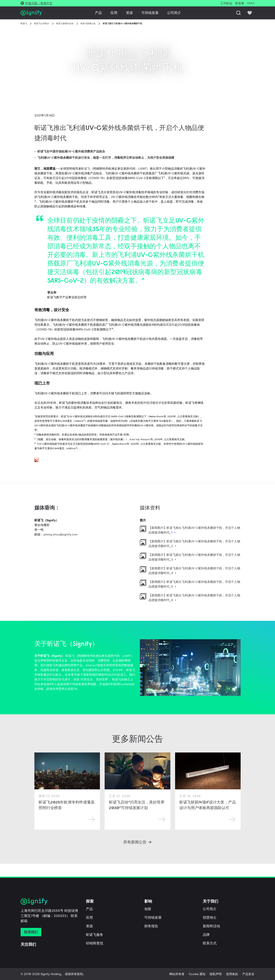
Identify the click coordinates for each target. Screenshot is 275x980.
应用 (114, 13)
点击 (180, 416)
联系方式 (210, 943)
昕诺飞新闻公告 (88, 23)
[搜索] (238, 13)
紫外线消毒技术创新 (154, 403)
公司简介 (174, 13)
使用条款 (232, 974)
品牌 (206, 935)
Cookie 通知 (197, 974)
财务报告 (151, 926)
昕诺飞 (24, 23)
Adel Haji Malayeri (140, 439)
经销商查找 (95, 943)
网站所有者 (177, 974)
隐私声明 (216, 974)
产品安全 (248, 974)
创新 (148, 909)
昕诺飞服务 (95, 935)
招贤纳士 (210, 917)
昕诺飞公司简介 (42, 23)
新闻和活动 (211, 926)
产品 (98, 13)
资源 (129, 13)
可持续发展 (150, 13)
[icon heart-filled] (250, 13)
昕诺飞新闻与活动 (65, 23)
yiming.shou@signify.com (60, 534)
